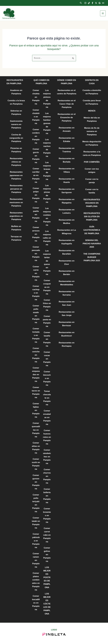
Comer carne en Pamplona (36, 273)
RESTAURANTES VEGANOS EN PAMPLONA (92, 203)
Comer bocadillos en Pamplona (36, 603)
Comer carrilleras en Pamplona (36, 175)
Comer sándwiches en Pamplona (47, 457)
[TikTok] (89, 3)
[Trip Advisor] (103, 3)
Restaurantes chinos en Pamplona (16, 162)
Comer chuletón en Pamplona (36, 117)
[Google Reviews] (100, 3)
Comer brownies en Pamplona (47, 515)
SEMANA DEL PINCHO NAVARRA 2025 (92, 244)
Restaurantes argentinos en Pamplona (16, 216)
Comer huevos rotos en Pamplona (47, 437)
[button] (81, 3)
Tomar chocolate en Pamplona (47, 398)
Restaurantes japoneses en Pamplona (16, 175)
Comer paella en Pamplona (36, 215)
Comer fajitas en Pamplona (36, 410)
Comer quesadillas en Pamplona (36, 430)
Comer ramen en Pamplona (36, 560)
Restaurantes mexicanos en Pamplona (16, 202)
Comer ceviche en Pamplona (36, 355)
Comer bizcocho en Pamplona (47, 378)
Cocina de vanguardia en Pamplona (16, 138)
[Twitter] (96, 3)
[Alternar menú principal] (103, 13)
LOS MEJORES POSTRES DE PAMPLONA (47, 577)
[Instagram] (85, 3)
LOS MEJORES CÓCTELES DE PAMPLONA (47, 604)
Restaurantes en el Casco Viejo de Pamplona (67, 104)
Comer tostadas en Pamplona (36, 335)
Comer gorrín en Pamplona (36, 156)
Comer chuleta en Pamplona (36, 97)
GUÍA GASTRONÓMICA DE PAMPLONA (92, 230)
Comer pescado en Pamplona (36, 254)
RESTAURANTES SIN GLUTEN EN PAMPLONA (92, 217)
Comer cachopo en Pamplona (36, 293)
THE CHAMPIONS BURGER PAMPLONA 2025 (92, 257)
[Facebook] (92, 3)
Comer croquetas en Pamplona (47, 287)
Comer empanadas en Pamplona (36, 375)
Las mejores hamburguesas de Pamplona (47, 123)
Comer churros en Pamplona (47, 476)
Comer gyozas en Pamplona (36, 482)
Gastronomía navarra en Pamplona (16, 124)
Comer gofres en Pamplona (47, 555)
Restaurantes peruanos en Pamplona (16, 189)
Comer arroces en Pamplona (36, 234)
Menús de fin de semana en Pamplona (92, 131)
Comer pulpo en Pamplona (36, 195)
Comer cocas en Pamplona (47, 359)
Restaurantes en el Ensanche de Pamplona (67, 117)
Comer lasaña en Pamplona (47, 339)
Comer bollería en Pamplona (47, 496)
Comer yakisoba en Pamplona (36, 541)
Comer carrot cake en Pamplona (47, 535)
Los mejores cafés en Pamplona (47, 238)
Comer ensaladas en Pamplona (47, 417)
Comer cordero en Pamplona (36, 136)
